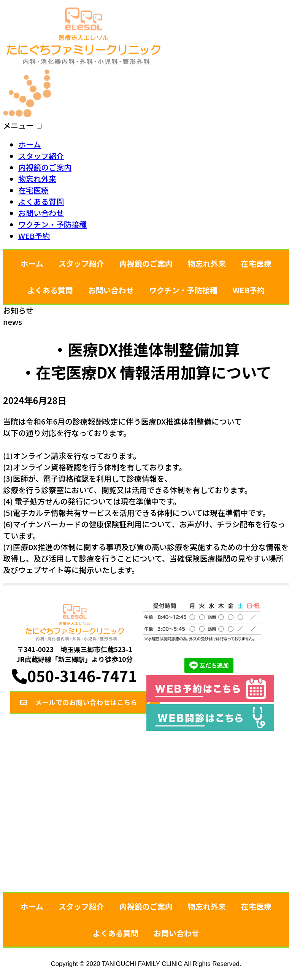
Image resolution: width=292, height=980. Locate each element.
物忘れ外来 (37, 179)
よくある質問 (41, 201)
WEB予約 (34, 236)
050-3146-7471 (74, 675)
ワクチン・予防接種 (52, 224)
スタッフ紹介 (41, 156)
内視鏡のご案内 (45, 167)
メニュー (18, 125)
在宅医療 (33, 190)
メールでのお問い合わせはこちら (94, 702)
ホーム (29, 144)
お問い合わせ (41, 213)
